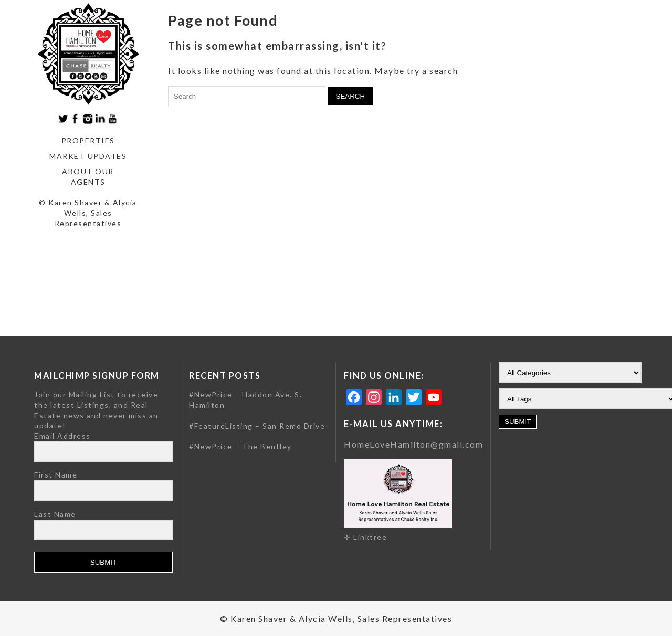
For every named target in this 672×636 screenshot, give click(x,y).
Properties (88, 140)
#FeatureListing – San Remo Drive (257, 426)
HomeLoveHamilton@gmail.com (413, 444)
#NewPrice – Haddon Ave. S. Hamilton (245, 400)
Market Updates (88, 156)
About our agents (88, 177)
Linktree (370, 537)
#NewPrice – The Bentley (240, 446)
